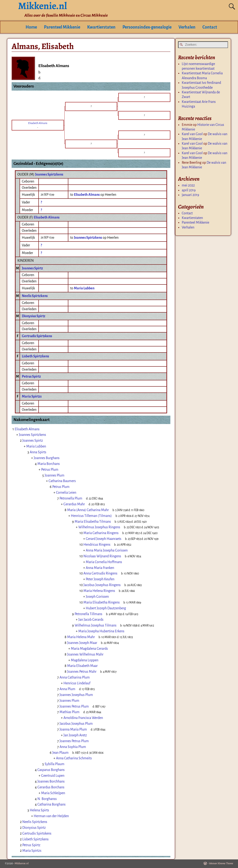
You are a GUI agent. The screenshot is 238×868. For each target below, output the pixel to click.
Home (31, 27)
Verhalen (187, 27)
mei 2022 (188, 185)
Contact (210, 27)
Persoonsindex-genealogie (147, 27)
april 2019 (189, 190)
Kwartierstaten (101, 27)
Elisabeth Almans (47, 217)
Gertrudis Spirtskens (37, 336)
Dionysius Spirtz (34, 316)
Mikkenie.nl (22, 863)
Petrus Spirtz (31, 376)
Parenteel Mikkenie (62, 27)
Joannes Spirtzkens (49, 174)
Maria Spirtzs (32, 396)
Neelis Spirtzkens (35, 296)
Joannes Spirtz (32, 268)
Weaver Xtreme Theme (221, 863)
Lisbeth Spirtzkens (35, 356)
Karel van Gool (192, 134)
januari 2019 (190, 195)
